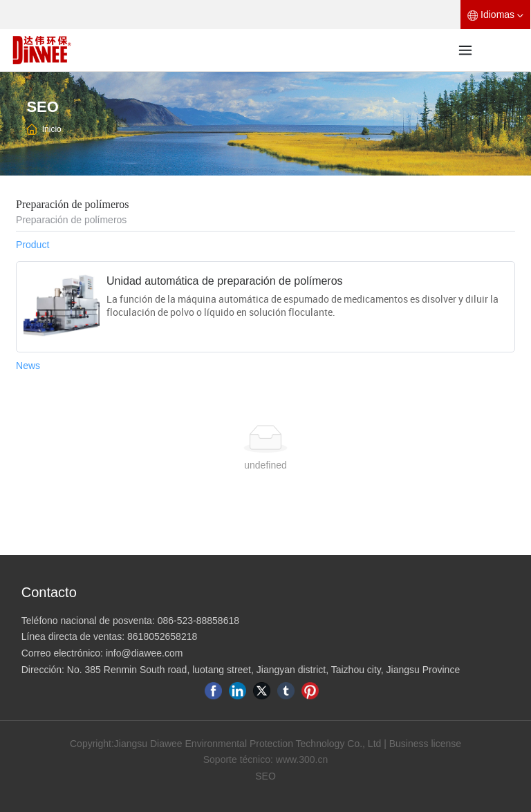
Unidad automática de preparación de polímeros (225, 281)
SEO (265, 776)
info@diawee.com (145, 653)
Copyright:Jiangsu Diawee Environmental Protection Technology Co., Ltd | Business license (265, 744)
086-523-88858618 (198, 621)
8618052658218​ (162, 636)
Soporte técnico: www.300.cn (266, 759)
